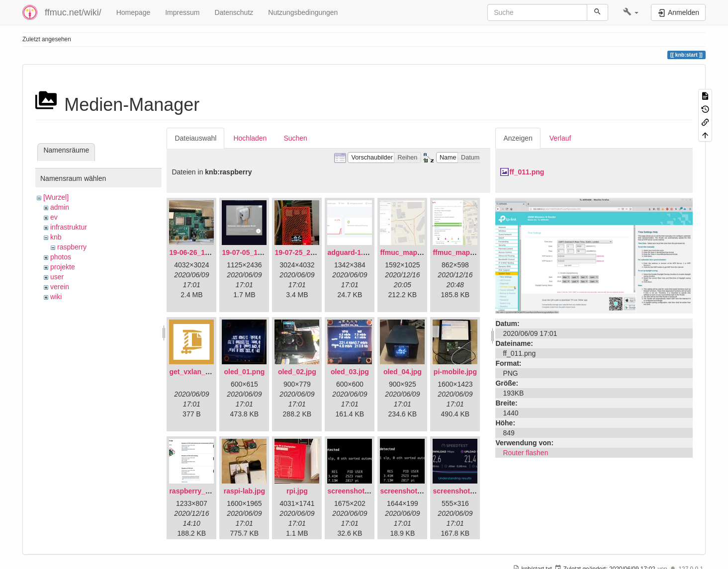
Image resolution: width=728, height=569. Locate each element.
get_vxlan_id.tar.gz (200, 372)
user (57, 277)
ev (54, 217)
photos (61, 257)
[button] (631, 12)
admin (60, 207)
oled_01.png (245, 372)
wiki (56, 297)
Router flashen (525, 453)
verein (60, 287)
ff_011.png (527, 172)
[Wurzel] (56, 197)
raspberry (72, 247)
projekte (63, 267)
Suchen (295, 138)
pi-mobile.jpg (455, 372)
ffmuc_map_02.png (464, 252)
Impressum (182, 12)
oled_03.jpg (350, 372)
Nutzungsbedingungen (303, 12)
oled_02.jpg (297, 372)
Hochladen (250, 138)
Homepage (134, 12)
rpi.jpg (297, 491)
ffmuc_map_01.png (412, 252)
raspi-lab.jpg (244, 491)
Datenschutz (234, 12)
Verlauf (560, 138)
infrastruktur (69, 227)
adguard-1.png (351, 252)
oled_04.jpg (403, 372)
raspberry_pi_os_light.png (213, 491)
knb (56, 237)
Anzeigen (518, 138)
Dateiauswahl (195, 138)
